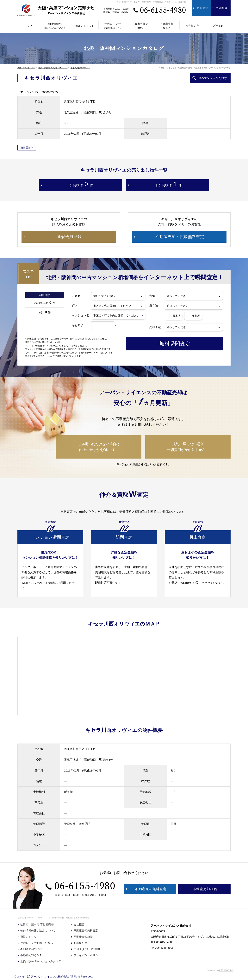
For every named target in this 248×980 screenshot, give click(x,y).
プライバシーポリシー (87, 955)
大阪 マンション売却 (26, 68)
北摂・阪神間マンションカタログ (53, 68)
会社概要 (79, 924)
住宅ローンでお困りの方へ (37, 943)
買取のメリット (30, 937)
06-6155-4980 (163, 10)
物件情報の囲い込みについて (38, 930)
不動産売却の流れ (31, 949)
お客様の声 (80, 943)
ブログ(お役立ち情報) (87, 949)
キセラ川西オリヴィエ (80, 68)
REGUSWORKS (226, 970)
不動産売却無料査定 (86, 930)
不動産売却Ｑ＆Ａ (31, 955)
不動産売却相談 (83, 937)
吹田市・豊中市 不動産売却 (37, 924)
